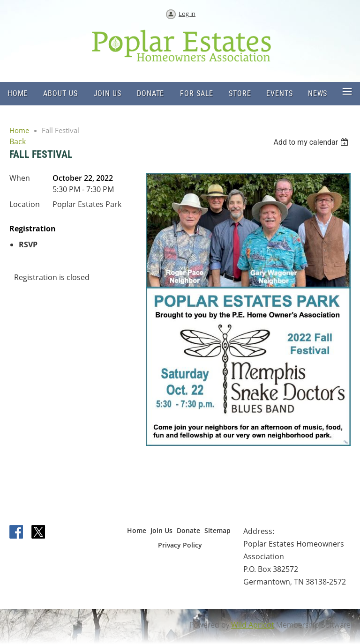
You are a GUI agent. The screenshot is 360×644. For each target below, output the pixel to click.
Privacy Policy (180, 545)
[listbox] (312, 142)
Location (25, 204)
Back (18, 141)
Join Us (161, 530)
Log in (187, 14)
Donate (188, 530)
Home (19, 130)
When (20, 178)
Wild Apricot (253, 625)
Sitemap (217, 530)
